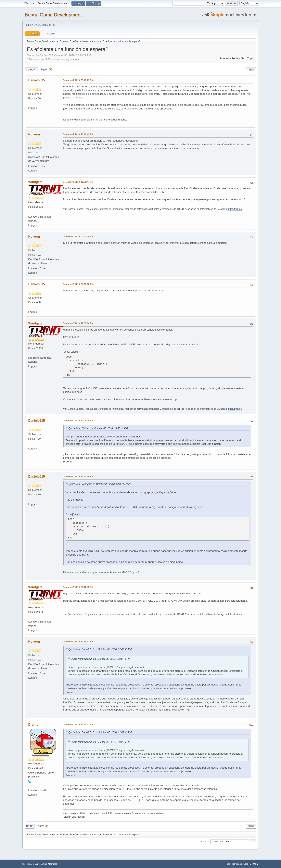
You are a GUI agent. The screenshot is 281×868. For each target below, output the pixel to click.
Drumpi (34, 725)
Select (74, 352)
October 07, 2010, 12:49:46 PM (78, 421)
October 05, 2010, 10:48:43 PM (78, 134)
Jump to (205, 841)
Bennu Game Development (53, 15)
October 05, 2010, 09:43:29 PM (78, 80)
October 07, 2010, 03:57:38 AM (78, 236)
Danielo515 (37, 80)
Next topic (247, 58)
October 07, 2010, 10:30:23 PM (78, 724)
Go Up (30, 826)
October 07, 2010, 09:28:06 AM (78, 284)
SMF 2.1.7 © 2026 (31, 864)
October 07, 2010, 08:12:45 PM (78, 587)
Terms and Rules (240, 864)
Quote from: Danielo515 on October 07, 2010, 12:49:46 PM (100, 649)
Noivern (34, 134)
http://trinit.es (235, 209)
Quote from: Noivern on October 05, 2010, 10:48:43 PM (98, 428)
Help (228, 864)
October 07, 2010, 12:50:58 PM (78, 476)
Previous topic (229, 58)
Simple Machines (49, 864)
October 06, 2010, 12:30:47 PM (78, 182)
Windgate (35, 182)
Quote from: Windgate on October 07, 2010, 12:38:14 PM (99, 484)
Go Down (32, 70)
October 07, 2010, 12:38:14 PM (78, 323)
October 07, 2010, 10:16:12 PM (78, 641)
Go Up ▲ (254, 864)
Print (251, 70)
